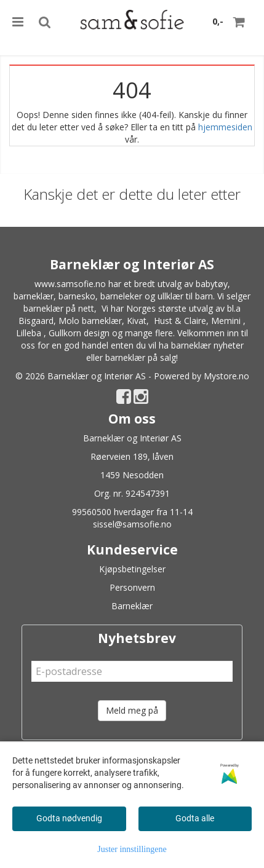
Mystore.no (226, 376)
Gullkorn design (79, 333)
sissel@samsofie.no (132, 524)
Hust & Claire (180, 321)
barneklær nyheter (207, 345)
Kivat (137, 321)
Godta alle (195, 818)
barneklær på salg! (142, 357)
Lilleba (29, 333)
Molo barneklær (90, 321)
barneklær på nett (59, 308)
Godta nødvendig (69, 818)
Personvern (132, 587)
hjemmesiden (225, 127)
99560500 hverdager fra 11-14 (132, 512)
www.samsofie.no (70, 284)
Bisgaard (36, 321)
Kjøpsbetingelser (132, 569)
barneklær (34, 296)
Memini (226, 321)
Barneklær (132, 606)
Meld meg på (132, 710)
